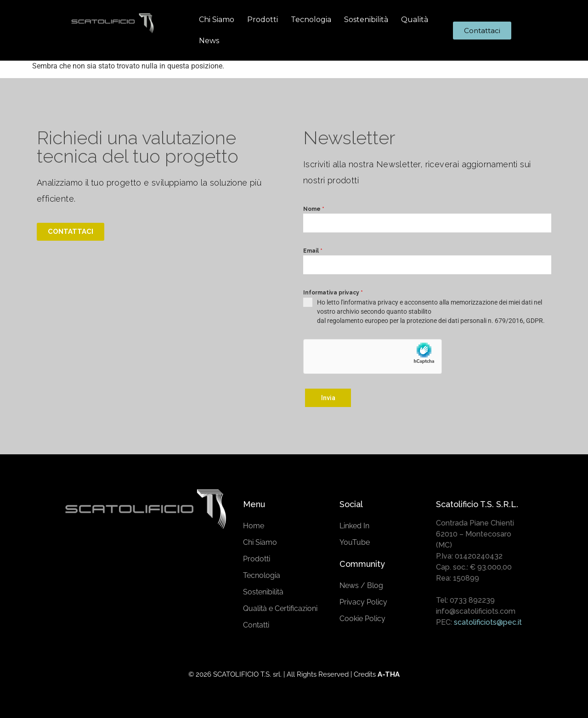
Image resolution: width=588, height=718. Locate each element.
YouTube (355, 541)
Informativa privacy (333, 293)
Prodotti (263, 20)
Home (254, 524)
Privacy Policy (363, 601)
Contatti (256, 624)
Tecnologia (311, 20)
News (209, 41)
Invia (328, 398)
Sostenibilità (366, 20)
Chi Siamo (217, 20)
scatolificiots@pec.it (488, 621)
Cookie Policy (362, 617)
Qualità (415, 20)
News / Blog (361, 584)
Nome (314, 209)
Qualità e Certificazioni (280, 607)
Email (313, 251)
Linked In (354, 524)
